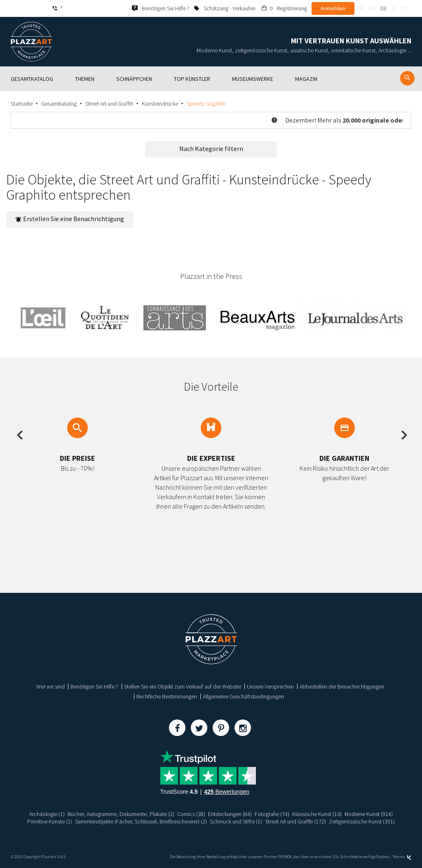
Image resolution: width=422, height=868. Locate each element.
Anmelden (333, 8)
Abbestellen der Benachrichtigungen (342, 686)
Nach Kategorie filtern (211, 149)
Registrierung (292, 8)
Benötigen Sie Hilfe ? (94, 686)
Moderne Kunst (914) (369, 814)
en (372, 8)
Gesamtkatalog (59, 104)
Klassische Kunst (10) (317, 814)
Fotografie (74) (272, 814)
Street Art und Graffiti (109, 104)
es (405, 8)
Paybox (382, 857)
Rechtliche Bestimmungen (167, 696)
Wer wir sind (50, 686)
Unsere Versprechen (270, 686)
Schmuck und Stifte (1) (236, 821)
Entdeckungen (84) (230, 814)
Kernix (402, 857)
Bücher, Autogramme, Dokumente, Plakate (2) (121, 814)
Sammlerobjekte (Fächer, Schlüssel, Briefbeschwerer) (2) (141, 821)
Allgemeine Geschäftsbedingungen (243, 696)
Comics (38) (191, 814)
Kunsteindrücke (160, 104)
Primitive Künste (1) (50, 821)
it (394, 8)
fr (360, 8)
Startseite (22, 104)
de (384, 8)
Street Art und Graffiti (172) (295, 821)
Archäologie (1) (47, 814)
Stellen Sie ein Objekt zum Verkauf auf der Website (183, 686)
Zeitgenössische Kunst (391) (362, 821)
